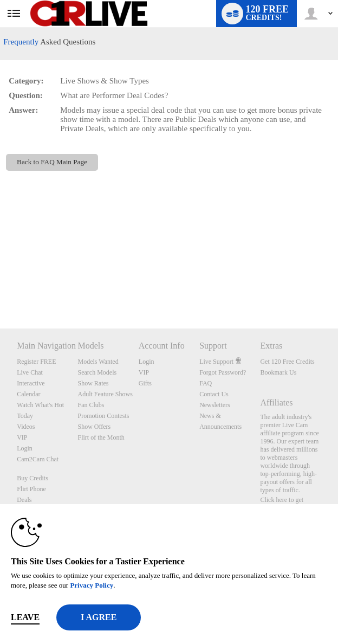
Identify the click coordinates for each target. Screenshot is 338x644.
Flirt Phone (31, 489)
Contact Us (214, 394)
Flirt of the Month (101, 437)
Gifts (145, 383)
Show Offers (95, 427)
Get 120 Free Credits (287, 362)
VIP (22, 437)
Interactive (31, 383)
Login (25, 448)
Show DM (0, 288)
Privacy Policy (92, 585)
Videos (26, 427)
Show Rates (93, 383)
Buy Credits (32, 478)
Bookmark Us (278, 372)
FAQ (206, 383)
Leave (25, 617)
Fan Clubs (91, 405)
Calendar (28, 394)
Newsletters (215, 405)
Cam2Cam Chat (38, 459)
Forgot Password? (223, 372)
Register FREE (36, 362)
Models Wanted (98, 362)
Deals (24, 500)
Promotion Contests (104, 416)
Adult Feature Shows (105, 394)
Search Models (97, 372)
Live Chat (30, 372)
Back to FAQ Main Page (52, 162)
